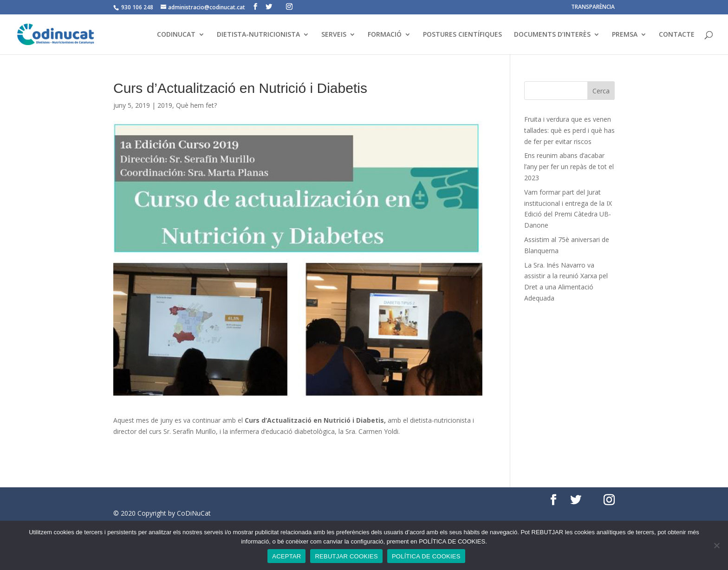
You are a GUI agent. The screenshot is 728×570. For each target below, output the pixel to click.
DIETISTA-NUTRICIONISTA (258, 35)
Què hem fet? (196, 105)
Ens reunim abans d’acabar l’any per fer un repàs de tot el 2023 (569, 167)
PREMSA (625, 35)
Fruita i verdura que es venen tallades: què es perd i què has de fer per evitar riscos (569, 130)
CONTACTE (677, 35)
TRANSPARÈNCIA (593, 7)
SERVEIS (334, 35)
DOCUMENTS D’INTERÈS (552, 35)
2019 (165, 105)
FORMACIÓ (385, 35)
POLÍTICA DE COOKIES (426, 556)
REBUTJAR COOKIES (346, 556)
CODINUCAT (176, 35)
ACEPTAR (286, 556)
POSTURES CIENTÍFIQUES (462, 35)
